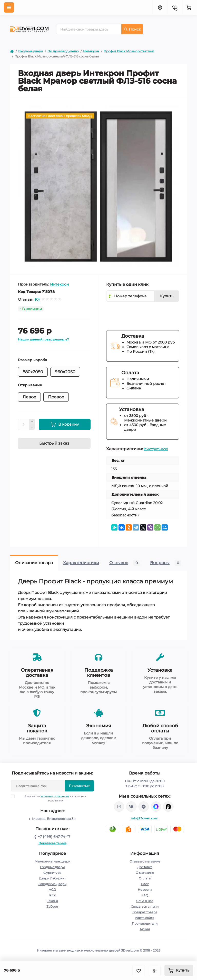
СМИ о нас (145, 901)
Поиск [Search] (132, 29)
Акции (145, 929)
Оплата (145, 878)
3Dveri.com (130, 950)
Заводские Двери (52, 884)
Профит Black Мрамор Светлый (129, 51)
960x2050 (65, 372)
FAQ (145, 895)
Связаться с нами (145, 906)
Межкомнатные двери (52, 861)
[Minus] (32, 427)
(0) (37, 299)
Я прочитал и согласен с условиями (52, 798)
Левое (29, 397)
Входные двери (31, 51)
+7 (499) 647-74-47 (54, 837)
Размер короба (32, 360)
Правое (56, 397)
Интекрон (91, 51)
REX (52, 895)
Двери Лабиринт (52, 878)
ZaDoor (52, 906)
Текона (52, 901)
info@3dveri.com (145, 818)
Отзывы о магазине (145, 861)
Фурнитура (52, 873)
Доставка (145, 867)
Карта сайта (145, 918)
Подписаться (80, 786)
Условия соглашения (55, 796)
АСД (52, 890)
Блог (145, 884)
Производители (145, 923)
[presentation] (145, 313)
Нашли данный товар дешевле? (43, 339)
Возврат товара (145, 912)
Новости (145, 890)
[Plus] (32, 422)
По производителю (63, 51)
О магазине (145, 873)
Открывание (30, 385)
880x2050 (33, 372)
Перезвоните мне (52, 843)
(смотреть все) (156, 449)
